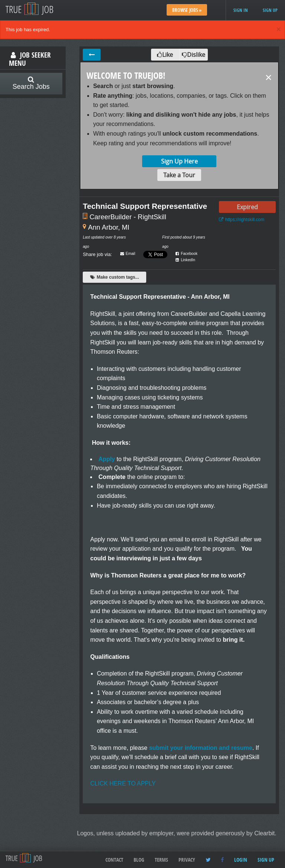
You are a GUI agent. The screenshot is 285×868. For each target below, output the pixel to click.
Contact (114, 860)
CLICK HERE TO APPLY (123, 783)
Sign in (241, 10)
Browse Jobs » (187, 10)
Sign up (270, 10)
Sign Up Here (179, 161)
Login (241, 860)
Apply (107, 459)
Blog (139, 860)
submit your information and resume (201, 748)
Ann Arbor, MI (109, 227)
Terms (161, 860)
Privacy (187, 860)
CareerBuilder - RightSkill (128, 217)
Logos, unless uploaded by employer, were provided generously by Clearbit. (177, 833)
